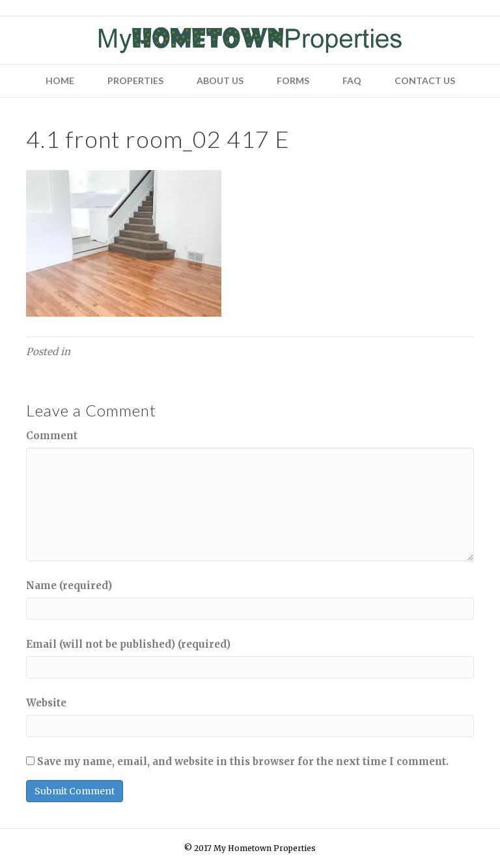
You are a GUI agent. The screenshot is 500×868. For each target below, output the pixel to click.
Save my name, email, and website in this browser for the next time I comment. (243, 761)
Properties (135, 80)
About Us (220, 80)
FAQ (352, 80)
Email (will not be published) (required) (128, 644)
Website (46, 703)
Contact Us (425, 80)
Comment (52, 436)
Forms (293, 80)
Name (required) (69, 586)
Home (60, 80)
